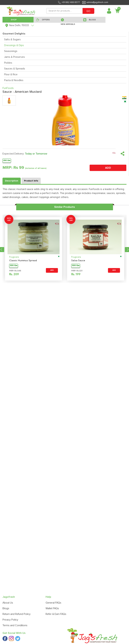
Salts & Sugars (12, 39)
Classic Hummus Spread (23, 261)
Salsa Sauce (78, 261)
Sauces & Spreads (15, 69)
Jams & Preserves (15, 57)
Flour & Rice (11, 74)
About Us (8, 603)
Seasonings (11, 51)
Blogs (6, 608)
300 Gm (14, 266)
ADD (108, 168)
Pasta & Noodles (14, 80)
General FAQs (53, 603)
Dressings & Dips (14, 45)
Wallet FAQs (52, 608)
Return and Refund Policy (17, 614)
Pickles (8, 63)
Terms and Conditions (15, 625)
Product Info (31, 181)
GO (88, 11)
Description (12, 181)
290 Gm (7, 160)
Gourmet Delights (14, 34)
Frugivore (14, 257)
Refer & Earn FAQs (56, 614)
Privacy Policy (10, 620)
